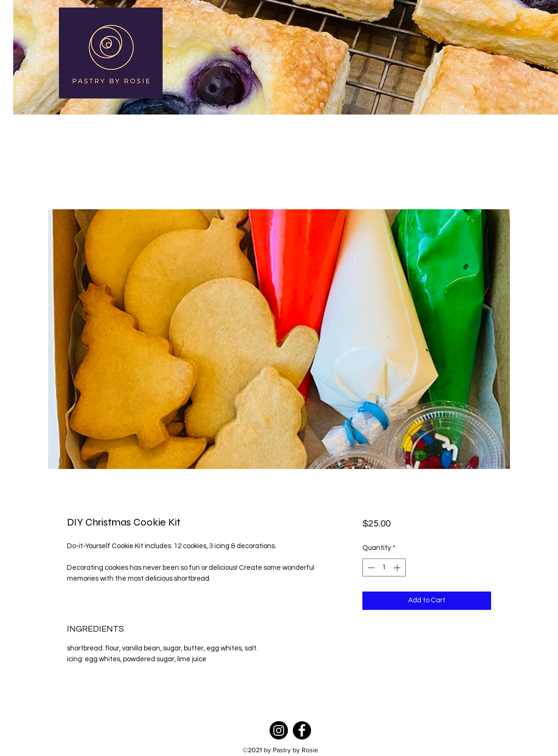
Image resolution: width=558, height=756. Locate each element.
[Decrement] (370, 568)
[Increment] (398, 568)
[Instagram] (279, 730)
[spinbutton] (384, 568)
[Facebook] (302, 730)
